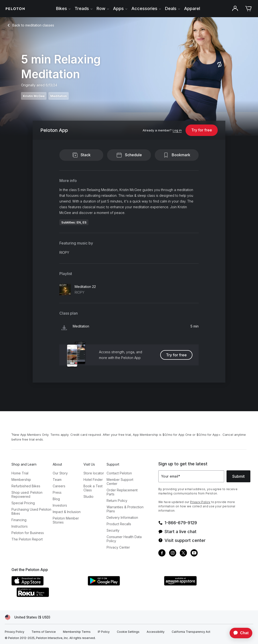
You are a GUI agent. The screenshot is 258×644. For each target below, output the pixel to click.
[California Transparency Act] (191, 632)
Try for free (202, 130)
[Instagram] (173, 553)
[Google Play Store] (124, 584)
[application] (239, 633)
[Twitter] (183, 553)
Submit (238, 476)
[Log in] (177, 130)
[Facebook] (162, 553)
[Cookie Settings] (128, 632)
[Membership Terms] (77, 632)
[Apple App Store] (47, 584)
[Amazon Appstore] (200, 584)
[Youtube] (194, 553)
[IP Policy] (104, 632)
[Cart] (248, 9)
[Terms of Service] (44, 632)
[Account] (235, 9)
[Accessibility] (156, 632)
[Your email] (191, 476)
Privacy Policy (200, 502)
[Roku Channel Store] (52, 596)
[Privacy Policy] (15, 632)
